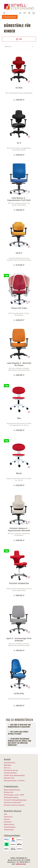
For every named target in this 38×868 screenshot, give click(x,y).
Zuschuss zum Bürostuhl (13, 802)
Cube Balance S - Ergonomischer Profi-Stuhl (19, 199)
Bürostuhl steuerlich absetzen (14, 805)
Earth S (19, 253)
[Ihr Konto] (29, 13)
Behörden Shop (9, 778)
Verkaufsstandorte (10, 17)
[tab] (21, 726)
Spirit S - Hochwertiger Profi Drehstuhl (19, 640)
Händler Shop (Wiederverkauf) (14, 775)
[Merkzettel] (25, 13)
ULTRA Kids (19, 694)
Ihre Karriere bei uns (11, 770)
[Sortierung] (19, 47)
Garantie (7, 819)
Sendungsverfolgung (11, 797)
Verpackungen (9, 830)
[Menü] (4, 13)
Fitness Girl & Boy (19, 308)
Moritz (19, 473)
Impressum (8, 822)
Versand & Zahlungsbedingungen (15, 800)
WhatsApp (7, 765)
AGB (5, 814)
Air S (19, 143)
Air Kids (19, 88)
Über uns (7, 768)
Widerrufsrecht (9, 824)
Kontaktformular (10, 763)
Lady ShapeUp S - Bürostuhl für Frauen (19, 364)
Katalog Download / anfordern (14, 781)
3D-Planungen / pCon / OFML (14, 795)
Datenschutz (8, 817)
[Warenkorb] (34, 13)
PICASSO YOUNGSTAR (19, 583)
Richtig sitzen (9, 792)
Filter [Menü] (19, 39)
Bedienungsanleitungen (12, 790)
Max (19, 418)
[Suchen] (20, 13)
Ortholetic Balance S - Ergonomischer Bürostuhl (19, 529)
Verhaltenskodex (10, 827)
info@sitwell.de (21, 864)
